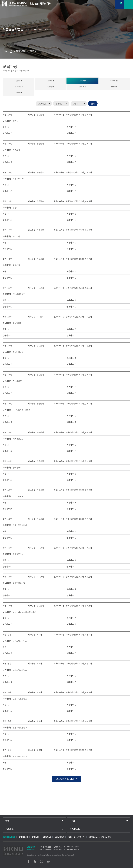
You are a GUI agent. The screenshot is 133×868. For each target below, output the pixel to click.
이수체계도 (114, 81)
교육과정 (33, 51)
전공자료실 (82, 87)
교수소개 (51, 81)
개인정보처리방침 (9, 837)
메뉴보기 (128, 5)
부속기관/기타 (75, 829)
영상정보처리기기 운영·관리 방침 (100, 837)
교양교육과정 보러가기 (65, 779)
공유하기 (5, 51)
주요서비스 (9, 829)
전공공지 (51, 87)
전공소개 (19, 81)
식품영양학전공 (20, 51)
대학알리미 (35, 837)
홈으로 (11, 51)
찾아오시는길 (59, 837)
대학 (7, 821)
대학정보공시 (23, 837)
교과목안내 (19, 87)
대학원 (72, 821)
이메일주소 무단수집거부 (76, 837)
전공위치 (19, 93)
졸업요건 (114, 87)
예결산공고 (47, 837)
